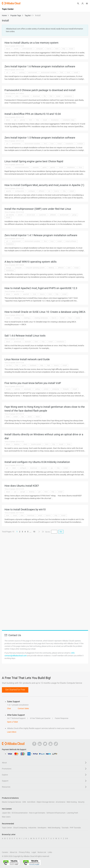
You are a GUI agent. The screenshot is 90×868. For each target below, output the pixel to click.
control (46, 389)
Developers (42, 828)
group (74, 215)
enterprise (56, 389)
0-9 (67, 838)
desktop (51, 268)
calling (37, 389)
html (57, 49)
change (8, 268)
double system (36, 444)
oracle (78, 318)
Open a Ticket (12, 722)
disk (69, 268)
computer (39, 49)
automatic (28, 389)
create (8, 318)
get (39, 492)
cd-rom (20, 215)
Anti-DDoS (31, 802)
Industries (32, 828)
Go (61, 532)
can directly (10, 215)
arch (14, 72)
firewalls (66, 389)
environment (33, 72)
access (8, 167)
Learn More (12, 732)
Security (81, 802)
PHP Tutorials (75, 828)
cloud (15, 516)
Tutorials (65, 828)
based (16, 49)
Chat (9, 708)
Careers (5, 852)
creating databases (41, 318)
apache (8, 191)
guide (24, 365)
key (23, 417)
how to (49, 49)
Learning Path (72, 813)
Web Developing (54, 828)
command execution (22, 167)
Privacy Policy (24, 852)
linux (80, 167)
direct (25, 444)
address (17, 389)
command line (27, 49)
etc (49, 191)
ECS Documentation (20, 813)
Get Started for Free (15, 690)
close (8, 417)
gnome (23, 120)
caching (22, 72)
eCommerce (61, 802)
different (42, 191)
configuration (20, 191)
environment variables (49, 72)
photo (30, 417)
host (68, 72)
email (40, 516)
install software (71, 241)
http (64, 49)
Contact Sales (23, 708)
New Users (6, 817)
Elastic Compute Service (11, 802)
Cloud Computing (20, 828)
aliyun (8, 49)
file (45, 96)
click (17, 96)
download (36, 96)
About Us (13, 852)
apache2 (26, 294)
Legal (34, 852)
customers (43, 215)
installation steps (69, 120)
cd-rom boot (31, 215)
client (14, 468)
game (44, 167)
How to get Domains (37, 813)
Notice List (42, 852)
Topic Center (7, 828)
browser (9, 96)
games (53, 167)
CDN (24, 802)
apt (15, 120)
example (36, 167)
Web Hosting (72, 802)
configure (31, 191)
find (62, 72)
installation (68, 96)
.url (7, 72)
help (42, 365)
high (49, 365)
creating (17, 318)
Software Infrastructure (56, 813)
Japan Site (6, 813)
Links (50, 852)
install (71, 49)
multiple (80, 144)
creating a (27, 318)
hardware (33, 365)
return (38, 417)
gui (52, 468)
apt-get (23, 492)
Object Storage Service (46, 802)
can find (9, 365)
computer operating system (35, 268)
